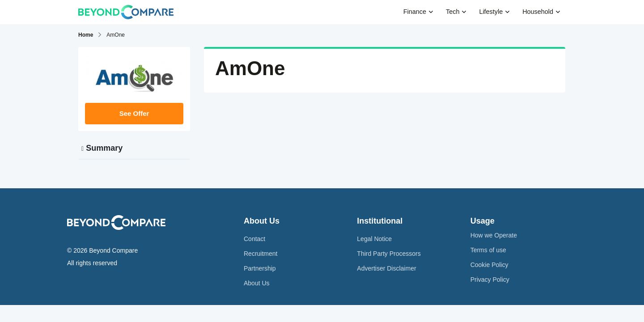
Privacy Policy (490, 280)
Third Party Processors (389, 254)
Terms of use (488, 250)
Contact (254, 239)
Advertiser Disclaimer (386, 268)
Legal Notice (374, 239)
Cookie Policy (489, 265)
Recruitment (261, 254)
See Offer (134, 113)
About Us (257, 283)
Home (86, 35)
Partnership (260, 268)
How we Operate (494, 235)
